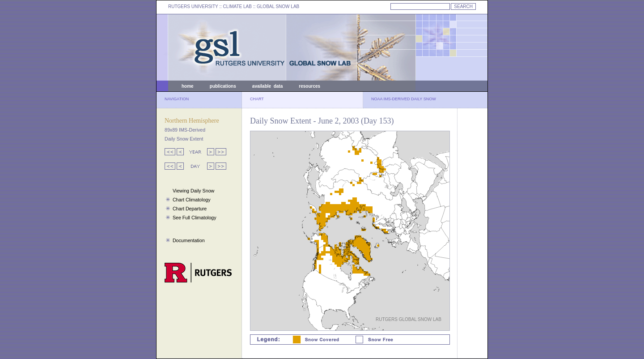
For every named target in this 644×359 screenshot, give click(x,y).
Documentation (189, 240)
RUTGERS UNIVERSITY (193, 6)
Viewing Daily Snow (193, 191)
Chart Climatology (192, 200)
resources (309, 86)
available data (267, 86)
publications (223, 86)
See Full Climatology (195, 218)
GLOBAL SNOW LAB (278, 6)
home (188, 86)
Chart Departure (190, 209)
